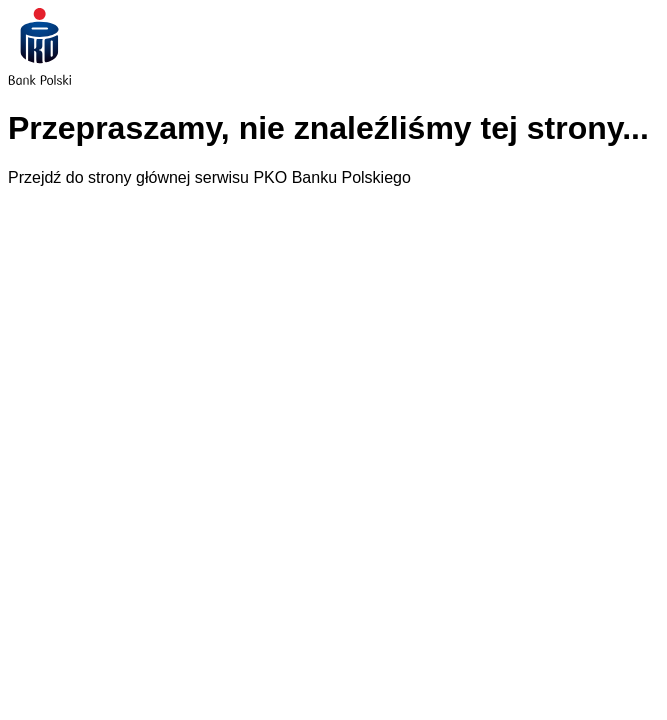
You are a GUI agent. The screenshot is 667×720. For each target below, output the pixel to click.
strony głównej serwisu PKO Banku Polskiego (249, 177)
